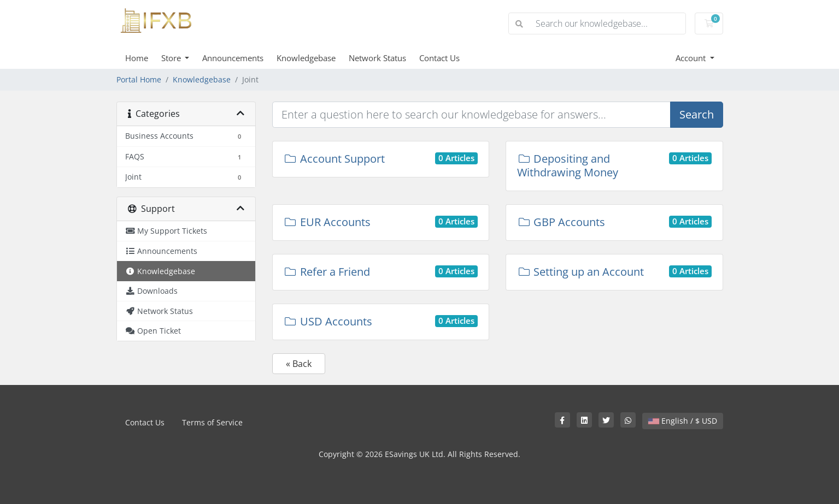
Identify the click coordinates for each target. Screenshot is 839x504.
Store (172, 58)
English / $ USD (683, 421)
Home (137, 58)
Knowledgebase (306, 58)
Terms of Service (212, 422)
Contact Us (439, 58)
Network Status (377, 58)
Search (697, 114)
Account (692, 58)
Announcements (233, 58)
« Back (299, 364)
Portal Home (139, 79)
